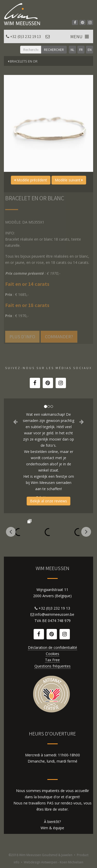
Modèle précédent (31, 180)
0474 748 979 (59, 621)
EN (90, 50)
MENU (80, 37)
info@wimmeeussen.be (55, 614)
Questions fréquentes (53, 666)
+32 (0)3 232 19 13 (25, 37)
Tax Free (52, 660)
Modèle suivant (69, 180)
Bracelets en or (23, 61)
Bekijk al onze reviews (48, 501)
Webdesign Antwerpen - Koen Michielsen (54, 862)
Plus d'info (22, 337)
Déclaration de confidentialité (53, 647)
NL (72, 50)
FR (81, 50)
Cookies (53, 654)
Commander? (59, 337)
